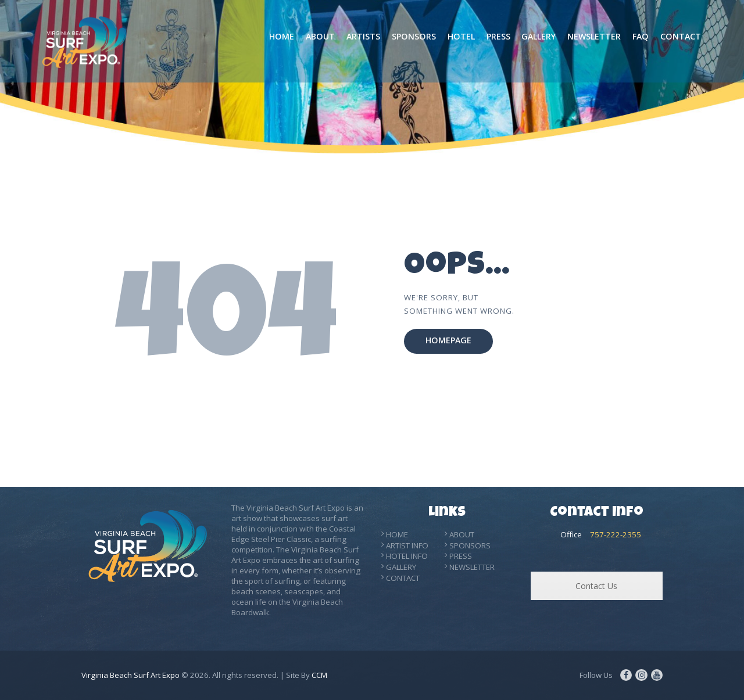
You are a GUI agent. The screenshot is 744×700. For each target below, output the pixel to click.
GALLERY (401, 567)
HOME (397, 534)
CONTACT (403, 578)
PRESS (461, 556)
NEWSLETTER (472, 567)
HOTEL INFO (407, 556)
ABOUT (462, 534)
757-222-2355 (616, 534)
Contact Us (596, 586)
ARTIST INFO (407, 545)
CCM (319, 675)
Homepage (448, 341)
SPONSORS (470, 545)
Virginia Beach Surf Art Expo (130, 675)
